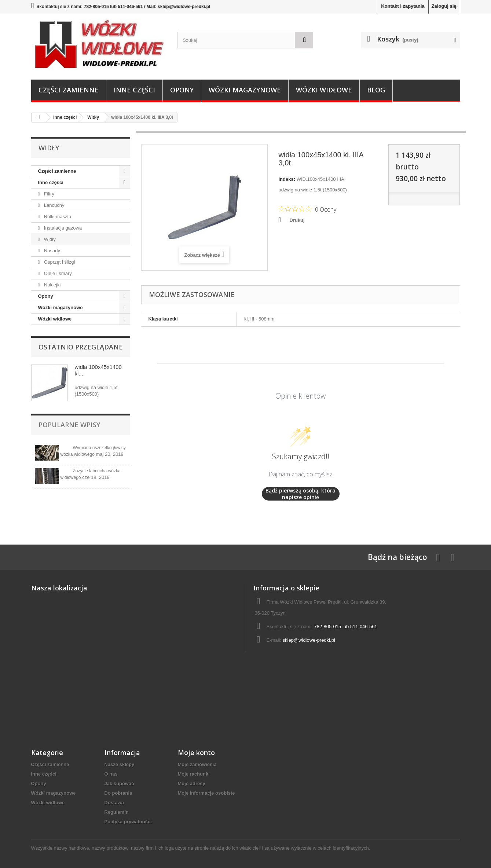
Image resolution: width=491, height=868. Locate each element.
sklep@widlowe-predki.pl (309, 640)
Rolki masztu (57, 217)
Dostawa (114, 803)
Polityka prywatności (128, 822)
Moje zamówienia (197, 764)
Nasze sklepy (120, 764)
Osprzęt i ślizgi (59, 262)
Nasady (51, 251)
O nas (111, 774)
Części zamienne (69, 90)
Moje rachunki (194, 774)
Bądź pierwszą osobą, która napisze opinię (301, 494)
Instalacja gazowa (62, 228)
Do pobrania (118, 793)
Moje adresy (192, 783)
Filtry (48, 194)
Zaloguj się (444, 6)
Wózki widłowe (324, 90)
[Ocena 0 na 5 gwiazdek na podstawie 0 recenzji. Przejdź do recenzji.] (307, 209)
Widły (49, 239)
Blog (376, 90)
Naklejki (52, 285)
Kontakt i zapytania (403, 6)
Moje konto (196, 752)
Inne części (134, 90)
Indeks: (287, 179)
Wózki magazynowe (245, 90)
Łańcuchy (53, 205)
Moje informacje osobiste (206, 793)
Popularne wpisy (69, 425)
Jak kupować (119, 783)
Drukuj (297, 220)
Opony (182, 90)
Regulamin (117, 812)
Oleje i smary (57, 273)
